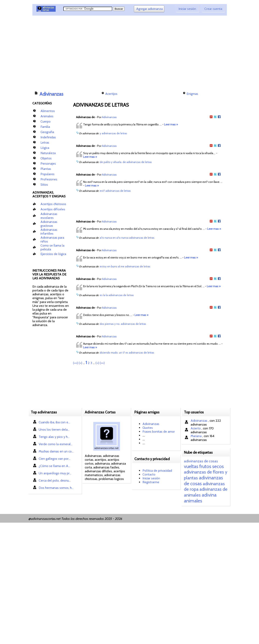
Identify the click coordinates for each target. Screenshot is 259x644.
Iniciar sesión (187, 9)
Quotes (148, 428)
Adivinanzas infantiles (49, 232)
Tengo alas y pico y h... (54, 437)
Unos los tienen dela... (54, 430)
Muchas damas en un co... (56, 451)
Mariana (196, 436)
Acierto (196, 428)
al (119, 266)
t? (124, 353)
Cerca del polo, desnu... (55, 480)
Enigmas (192, 94)
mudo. (115, 353)
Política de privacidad (157, 471)
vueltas (191, 466)
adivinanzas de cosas (201, 461)
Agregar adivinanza (149, 9)
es (101, 295)
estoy (103, 266)
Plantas (46, 169)
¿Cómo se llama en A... (54, 466)
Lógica (45, 148)
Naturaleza (48, 153)
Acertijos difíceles (53, 209)
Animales (47, 116)
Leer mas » (171, 124)
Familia (45, 127)
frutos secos (212, 466)
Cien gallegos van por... (55, 459)
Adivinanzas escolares (49, 216)
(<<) (75, 363)
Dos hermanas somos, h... (56, 488)
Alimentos (48, 111)
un (120, 353)
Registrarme (151, 482)
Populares (47, 174)
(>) (97, 363)
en (114, 238)
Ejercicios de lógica (53, 254)
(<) (80, 363)
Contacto (149, 474)
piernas (109, 324)
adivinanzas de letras (114, 133)
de (101, 162)
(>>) (102, 363)
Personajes (48, 164)
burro (114, 266)
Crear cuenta (213, 9)
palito (107, 162)
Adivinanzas (51, 94)
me (123, 266)
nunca (108, 238)
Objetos (46, 158)
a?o (102, 238)
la (104, 295)
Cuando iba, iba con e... (54, 422)
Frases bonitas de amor (159, 432)
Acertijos (111, 94)
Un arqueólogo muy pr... (55, 473)
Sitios (44, 185)
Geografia (47, 132)
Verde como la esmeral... (56, 444)
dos (102, 324)
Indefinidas (48, 137)
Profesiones (49, 179)
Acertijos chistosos (53, 204)
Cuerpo (46, 121)
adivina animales (200, 498)
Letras (45, 142)
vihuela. (118, 162)
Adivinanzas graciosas (49, 224)
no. (118, 324)
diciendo (105, 353)
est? (102, 191)
